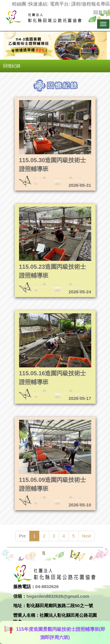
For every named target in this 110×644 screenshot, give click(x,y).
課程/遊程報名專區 (91, 4)
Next (87, 536)
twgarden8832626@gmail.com (58, 596)
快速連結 (38, 4)
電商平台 (59, 4)
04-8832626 (47, 586)
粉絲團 (19, 4)
